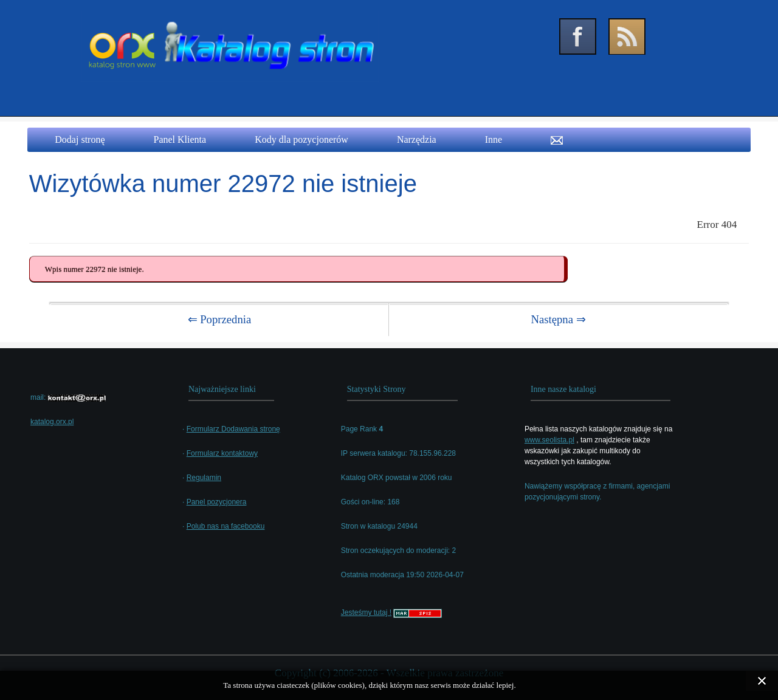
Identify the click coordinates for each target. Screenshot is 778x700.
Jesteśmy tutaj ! (366, 612)
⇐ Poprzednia (220, 319)
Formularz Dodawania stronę (233, 429)
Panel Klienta (180, 139)
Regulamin (204, 478)
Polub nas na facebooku (226, 526)
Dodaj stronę (80, 139)
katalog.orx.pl (52, 422)
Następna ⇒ (558, 319)
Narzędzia (417, 139)
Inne (494, 139)
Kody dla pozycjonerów (301, 139)
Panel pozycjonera (217, 502)
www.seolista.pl (549, 440)
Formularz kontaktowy (222, 453)
